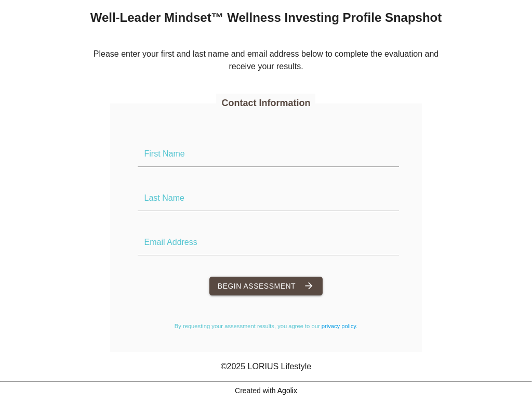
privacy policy (339, 326)
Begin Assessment (266, 286)
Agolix (287, 391)
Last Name (164, 198)
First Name (164, 154)
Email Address (170, 242)
